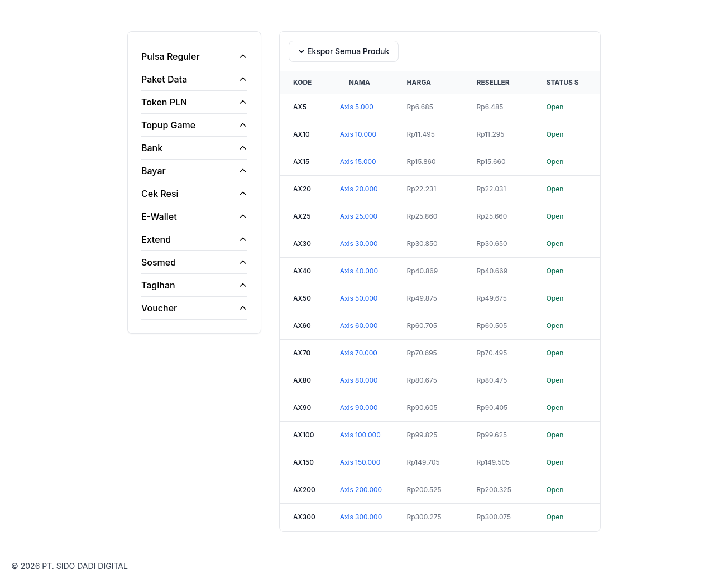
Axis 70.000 (359, 353)
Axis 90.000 (359, 408)
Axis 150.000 (360, 462)
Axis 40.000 (359, 271)
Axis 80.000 (359, 380)
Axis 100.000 (360, 435)
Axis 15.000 (358, 162)
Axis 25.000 (359, 216)
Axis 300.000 (361, 517)
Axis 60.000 (359, 326)
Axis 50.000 (359, 298)
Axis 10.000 (358, 134)
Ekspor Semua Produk (343, 51)
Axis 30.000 (359, 244)
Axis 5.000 (357, 107)
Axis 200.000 (361, 490)
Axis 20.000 (359, 189)
